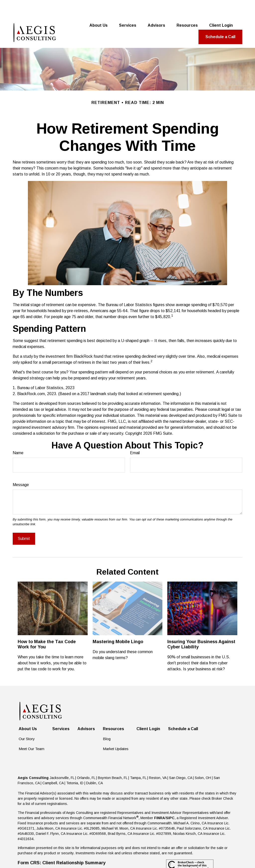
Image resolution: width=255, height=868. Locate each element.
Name (18, 435)
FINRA (159, 800)
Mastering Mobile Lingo (118, 624)
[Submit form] (24, 521)
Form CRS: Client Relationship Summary (62, 845)
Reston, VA (158, 760)
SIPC (170, 800)
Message (21, 467)
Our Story (27, 721)
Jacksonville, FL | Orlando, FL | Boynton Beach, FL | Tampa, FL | (99, 760)
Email (135, 435)
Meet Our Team (32, 731)
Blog (107, 721)
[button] (98, 8)
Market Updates (116, 731)
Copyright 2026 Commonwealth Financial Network (106, 855)
